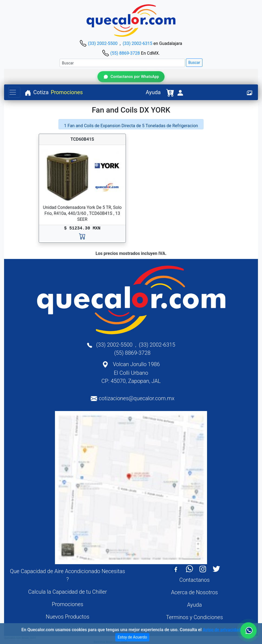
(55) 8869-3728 (125, 53)
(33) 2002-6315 (137, 43)
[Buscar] (122, 63)
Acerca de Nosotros (194, 592)
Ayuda (153, 92)
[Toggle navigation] (14, 92)
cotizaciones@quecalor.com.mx (137, 398)
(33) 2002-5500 (103, 43)
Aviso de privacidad (222, 633)
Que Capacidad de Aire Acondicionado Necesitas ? (68, 575)
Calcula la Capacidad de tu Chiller (68, 592)
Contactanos (194, 580)
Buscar (194, 63)
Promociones (67, 92)
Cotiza (41, 92)
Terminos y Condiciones (194, 617)
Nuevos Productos (68, 617)
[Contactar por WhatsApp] (131, 77)
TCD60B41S (82, 139)
